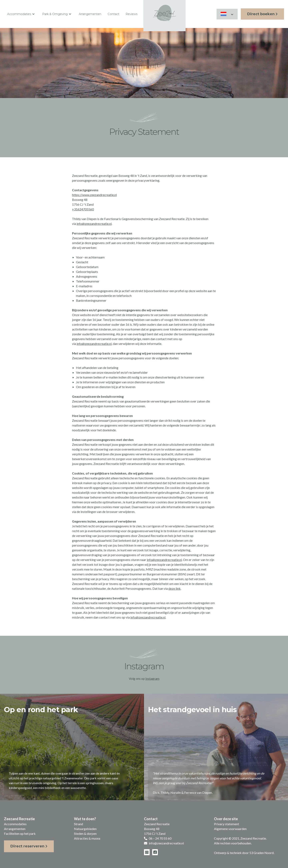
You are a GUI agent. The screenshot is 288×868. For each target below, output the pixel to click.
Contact (113, 14)
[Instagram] (147, 852)
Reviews (131, 14)
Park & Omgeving (57, 14)
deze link (174, 588)
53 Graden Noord (261, 853)
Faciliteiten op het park (20, 833)
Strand (78, 824)
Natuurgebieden (85, 829)
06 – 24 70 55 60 (160, 838)
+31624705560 (83, 209)
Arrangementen (90, 14)
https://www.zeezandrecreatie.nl (94, 195)
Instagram (152, 678)
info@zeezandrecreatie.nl (94, 224)
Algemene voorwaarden (230, 829)
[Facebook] (155, 852)
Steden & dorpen (85, 833)
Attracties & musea (87, 838)
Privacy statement (226, 824)
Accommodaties (21, 14)
